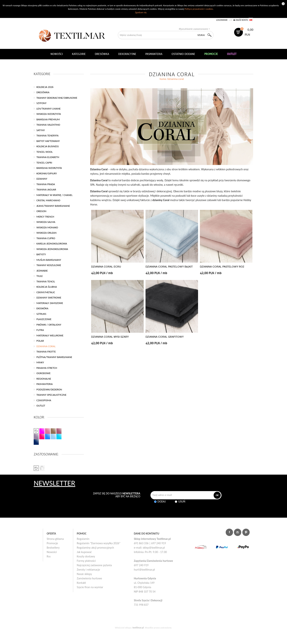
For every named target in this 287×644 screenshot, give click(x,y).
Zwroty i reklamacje (88, 570)
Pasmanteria (154, 54)
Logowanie (222, 20)
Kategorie (79, 54)
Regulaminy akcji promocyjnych (95, 548)
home (163, 79)
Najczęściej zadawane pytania (94, 565)
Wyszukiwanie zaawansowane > (194, 29)
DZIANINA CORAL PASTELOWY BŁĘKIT (169, 267)
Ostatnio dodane (183, 54)
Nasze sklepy (84, 574)
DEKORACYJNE (127, 54)
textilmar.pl (138, 628)
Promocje (52, 543)
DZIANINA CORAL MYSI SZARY (110, 337)
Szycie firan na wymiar (90, 587)
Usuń (182, 501)
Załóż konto (242, 20)
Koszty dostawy (86, 556)
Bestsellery (53, 548)
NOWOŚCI (57, 54)
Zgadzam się (141, 12)
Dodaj (162, 501)
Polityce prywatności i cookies (199, 9)
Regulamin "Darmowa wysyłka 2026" (99, 543)
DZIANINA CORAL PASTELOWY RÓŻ (222, 267)
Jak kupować (84, 552)
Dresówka (102, 54)
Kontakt (81, 583)
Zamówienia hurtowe (90, 578)
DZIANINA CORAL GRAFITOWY (165, 337)
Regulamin (83, 539)
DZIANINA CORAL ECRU (106, 267)
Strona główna (55, 539)
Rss (49, 556)
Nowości (52, 552)
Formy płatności (86, 561)
